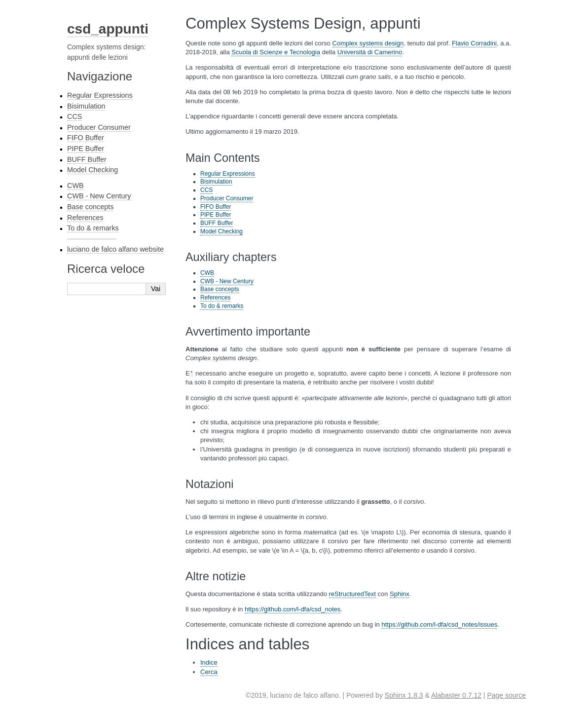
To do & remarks (93, 228)
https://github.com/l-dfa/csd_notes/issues (439, 624)
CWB (75, 186)
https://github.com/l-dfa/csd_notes (293, 609)
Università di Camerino (370, 52)
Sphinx (400, 594)
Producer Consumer (99, 127)
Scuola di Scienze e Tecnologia (276, 52)
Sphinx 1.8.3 (404, 695)
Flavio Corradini (474, 43)
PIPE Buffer (86, 149)
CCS (74, 116)
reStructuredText (352, 594)
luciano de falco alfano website (115, 249)
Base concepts (90, 207)
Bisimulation (86, 106)
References (85, 218)
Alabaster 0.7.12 (456, 695)
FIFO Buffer (86, 138)
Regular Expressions (100, 95)
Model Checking (92, 170)
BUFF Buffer (87, 159)
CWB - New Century (99, 196)
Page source (506, 695)
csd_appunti (108, 29)
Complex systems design (368, 43)
